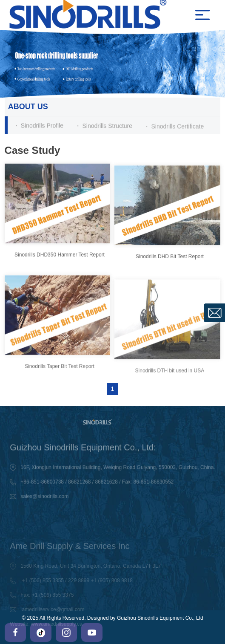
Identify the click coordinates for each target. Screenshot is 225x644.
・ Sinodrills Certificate (174, 127)
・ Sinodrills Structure (104, 126)
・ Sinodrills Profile (38, 126)
